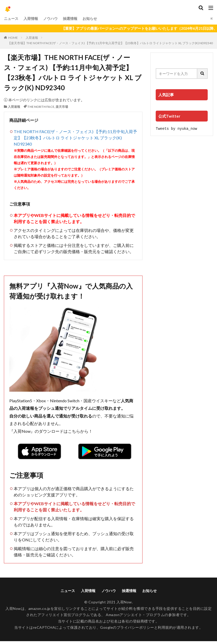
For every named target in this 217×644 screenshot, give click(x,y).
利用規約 (165, 627)
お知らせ (90, 18)
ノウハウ (50, 18)
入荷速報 (32, 38)
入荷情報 (31, 18)
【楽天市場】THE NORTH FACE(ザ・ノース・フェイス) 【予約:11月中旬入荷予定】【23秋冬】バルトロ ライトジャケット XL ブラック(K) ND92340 (110, 43)
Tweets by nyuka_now (176, 128)
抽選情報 (70, 18)
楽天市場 (62, 107)
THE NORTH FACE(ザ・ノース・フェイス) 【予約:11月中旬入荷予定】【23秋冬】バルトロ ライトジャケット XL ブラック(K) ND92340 (75, 138)
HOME (13, 38)
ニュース (11, 18)
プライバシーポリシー (135, 627)
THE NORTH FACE (41, 107)
